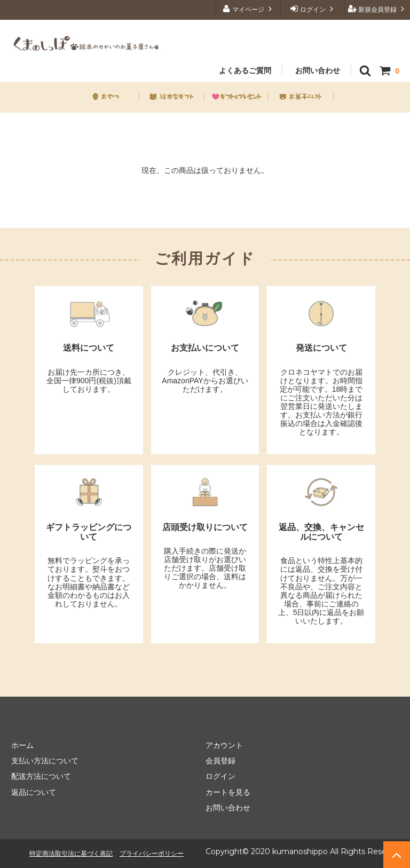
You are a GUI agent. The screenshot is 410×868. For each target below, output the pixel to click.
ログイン (313, 9)
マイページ (249, 9)
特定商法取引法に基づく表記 (71, 853)
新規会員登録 (378, 9)
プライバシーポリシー (152, 853)
